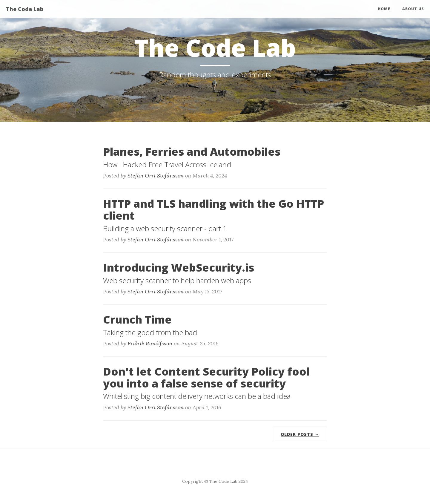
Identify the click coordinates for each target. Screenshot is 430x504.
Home (384, 9)
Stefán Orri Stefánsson (156, 176)
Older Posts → (300, 434)
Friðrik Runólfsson (150, 343)
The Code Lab (25, 9)
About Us (413, 9)
